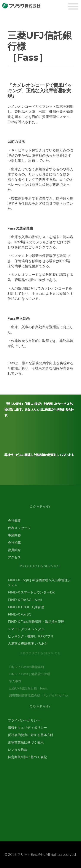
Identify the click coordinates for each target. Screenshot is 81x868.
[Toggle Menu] (73, 7)
